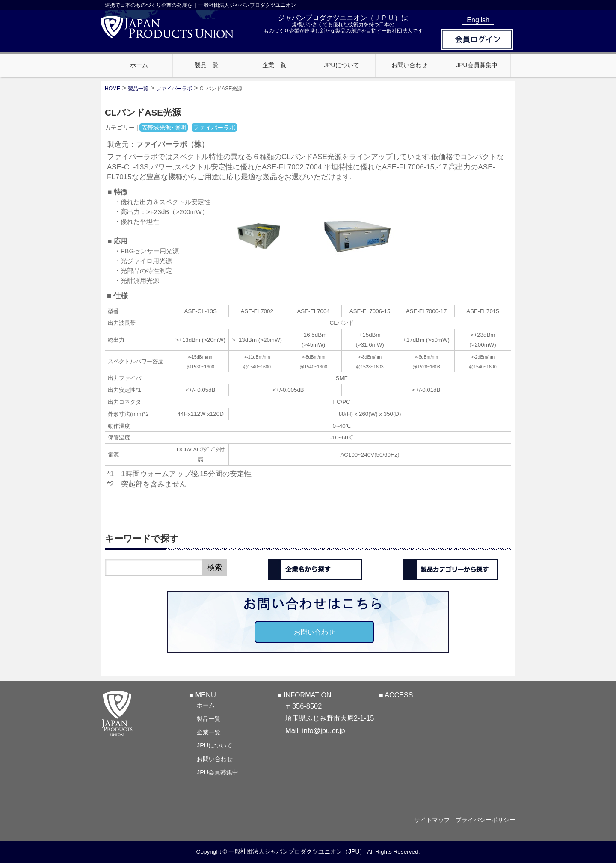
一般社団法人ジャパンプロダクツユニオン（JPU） (297, 851)
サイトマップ (429, 820)
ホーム (206, 705)
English (478, 20)
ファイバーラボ (174, 89)
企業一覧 (209, 732)
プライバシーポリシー (486, 820)
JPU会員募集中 (218, 772)
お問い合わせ (314, 632)
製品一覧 (209, 718)
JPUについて (215, 745)
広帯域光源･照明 (164, 128)
